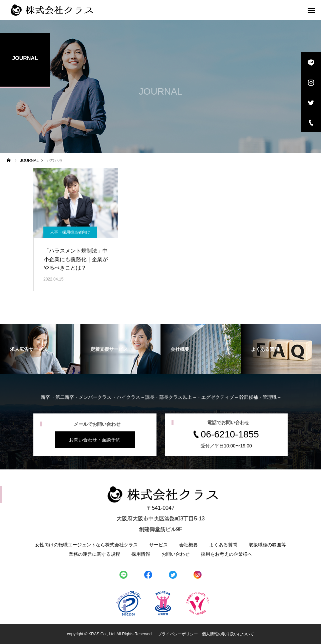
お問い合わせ (176, 554)
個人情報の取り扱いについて (228, 634)
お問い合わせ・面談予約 (95, 440)
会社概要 (189, 545)
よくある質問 (223, 545)
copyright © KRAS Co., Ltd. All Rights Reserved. (110, 634)
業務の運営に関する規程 (94, 554)
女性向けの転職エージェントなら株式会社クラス (86, 545)
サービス (158, 545)
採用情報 (141, 554)
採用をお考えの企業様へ (227, 554)
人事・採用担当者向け (70, 232)
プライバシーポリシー (178, 634)
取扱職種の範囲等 (267, 545)
